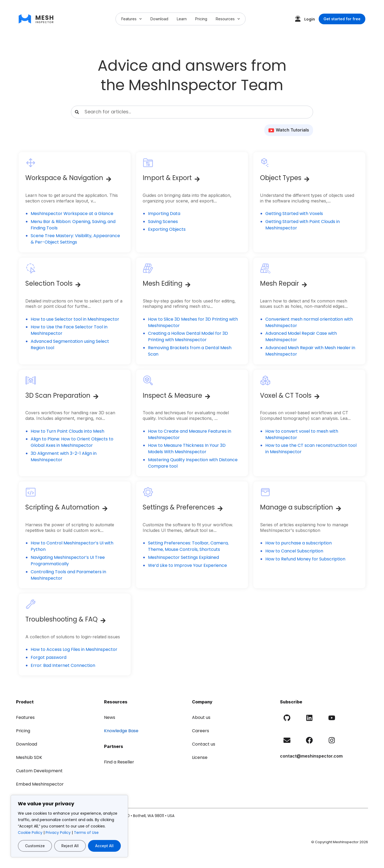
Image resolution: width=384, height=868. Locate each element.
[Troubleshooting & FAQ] (103, 621)
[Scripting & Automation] (105, 509)
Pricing (201, 19)
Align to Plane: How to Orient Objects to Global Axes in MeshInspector (72, 442)
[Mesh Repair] (304, 285)
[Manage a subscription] (339, 509)
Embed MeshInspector (40, 784)
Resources (228, 19)
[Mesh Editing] (188, 285)
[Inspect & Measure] (208, 397)
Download (159, 19)
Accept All (104, 846)
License (200, 757)
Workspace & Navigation (64, 178)
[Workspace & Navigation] (109, 179)
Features (132, 19)
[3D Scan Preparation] (96, 397)
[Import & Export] (197, 179)
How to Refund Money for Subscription (305, 559)
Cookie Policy (30, 833)
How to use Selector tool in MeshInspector (75, 319)
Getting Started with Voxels (294, 214)
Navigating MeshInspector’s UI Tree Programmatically (68, 561)
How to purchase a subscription (299, 543)
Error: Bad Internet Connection (63, 665)
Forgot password (49, 657)
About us (201, 717)
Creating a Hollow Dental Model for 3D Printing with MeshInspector (188, 337)
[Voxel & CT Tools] (317, 397)
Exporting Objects (167, 229)
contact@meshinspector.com (311, 756)
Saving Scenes (163, 222)
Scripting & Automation (62, 507)
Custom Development (39, 771)
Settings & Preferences (179, 507)
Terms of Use (86, 833)
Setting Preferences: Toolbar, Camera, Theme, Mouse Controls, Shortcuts (188, 546)
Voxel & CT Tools (286, 395)
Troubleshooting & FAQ (61, 619)
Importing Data (164, 214)
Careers (201, 731)
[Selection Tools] (78, 285)
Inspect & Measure (172, 395)
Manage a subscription (297, 507)
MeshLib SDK (29, 757)
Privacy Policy (58, 833)
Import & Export (167, 178)
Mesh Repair (279, 283)
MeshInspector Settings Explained (183, 557)
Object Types (281, 178)
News (110, 717)
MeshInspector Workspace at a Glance (72, 214)
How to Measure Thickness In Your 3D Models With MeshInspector (187, 449)
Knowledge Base (121, 731)
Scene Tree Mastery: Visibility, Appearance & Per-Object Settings (75, 239)
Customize (35, 846)
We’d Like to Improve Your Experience (187, 565)
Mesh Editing (163, 283)
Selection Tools (49, 283)
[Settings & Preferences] (220, 509)
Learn (182, 19)
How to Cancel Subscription (294, 551)
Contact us (204, 744)
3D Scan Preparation (58, 395)
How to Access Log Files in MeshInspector (74, 649)
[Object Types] (307, 179)
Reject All (70, 846)
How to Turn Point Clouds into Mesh (67, 431)
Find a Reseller (119, 762)
